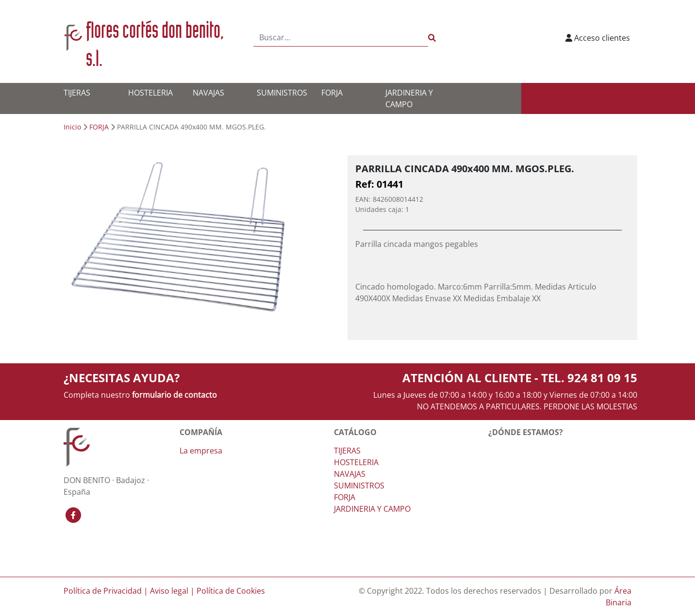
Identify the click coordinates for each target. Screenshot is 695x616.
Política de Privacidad (103, 591)
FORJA (332, 93)
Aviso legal (169, 591)
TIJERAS (77, 93)
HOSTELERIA (150, 93)
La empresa (201, 451)
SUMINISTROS (282, 93)
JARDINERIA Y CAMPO (372, 509)
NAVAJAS (208, 93)
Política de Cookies (231, 591)
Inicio (72, 127)
